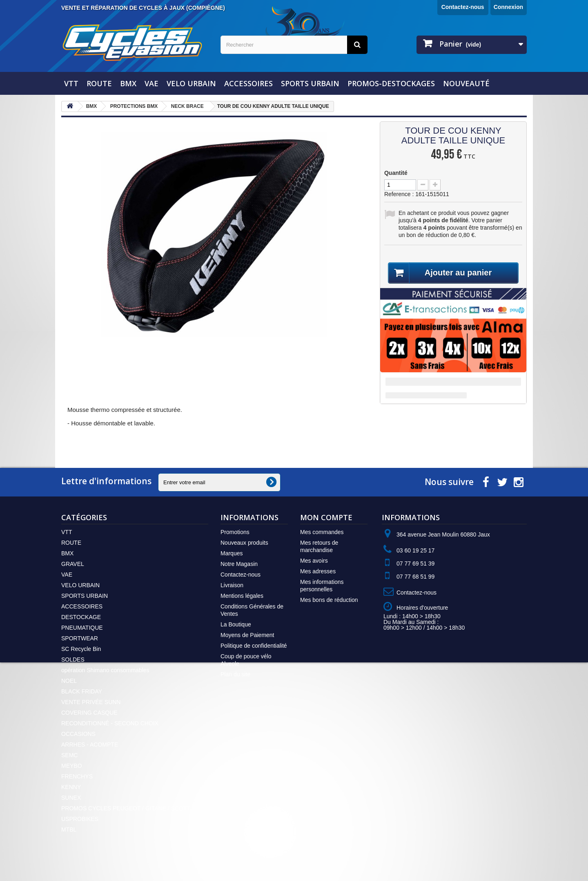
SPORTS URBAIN (310, 83)
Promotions (235, 532)
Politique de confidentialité (254, 646)
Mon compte (326, 517)
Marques (232, 553)
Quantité (396, 173)
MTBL (69, 830)
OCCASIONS (78, 734)
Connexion (508, 7)
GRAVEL (73, 564)
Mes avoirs (314, 561)
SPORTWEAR (80, 638)
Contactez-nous (463, 7)
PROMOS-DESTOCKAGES (391, 83)
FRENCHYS (77, 776)
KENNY (71, 787)
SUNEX (71, 798)
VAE (151, 83)
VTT (71, 83)
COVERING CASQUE (89, 713)
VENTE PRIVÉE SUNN (91, 702)
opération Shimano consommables (105, 670)
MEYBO (72, 766)
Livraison (232, 585)
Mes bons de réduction (329, 600)
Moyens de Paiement (247, 635)
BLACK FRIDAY (82, 691)
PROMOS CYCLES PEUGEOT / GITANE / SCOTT (126, 808)
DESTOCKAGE (81, 617)
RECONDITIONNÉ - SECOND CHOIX (110, 723)
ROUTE (99, 83)
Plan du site (235, 674)
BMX (128, 83)
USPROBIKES (80, 819)
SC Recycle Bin (81, 649)
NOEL (69, 681)
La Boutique (236, 624)
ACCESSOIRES (248, 83)
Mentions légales (242, 596)
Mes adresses (318, 571)
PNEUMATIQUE (82, 628)
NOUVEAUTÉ (466, 83)
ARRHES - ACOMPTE (90, 745)
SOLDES (73, 660)
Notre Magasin (239, 564)
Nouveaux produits (244, 543)
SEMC (69, 755)
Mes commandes (322, 532)
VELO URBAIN (191, 83)
